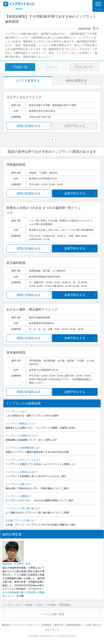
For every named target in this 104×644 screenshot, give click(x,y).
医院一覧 (22, 67)
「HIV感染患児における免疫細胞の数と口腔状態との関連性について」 (23, 592)
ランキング (86, 67)
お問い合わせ (93, 625)
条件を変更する (77, 81)
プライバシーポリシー (25, 625)
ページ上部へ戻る (53, 614)
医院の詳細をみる (29, 126)
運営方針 (59, 625)
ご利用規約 (46, 625)
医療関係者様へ (75, 625)
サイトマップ (52, 630)
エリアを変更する (28, 81)
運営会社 (6, 625)
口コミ (54, 67)
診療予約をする (75, 193)
